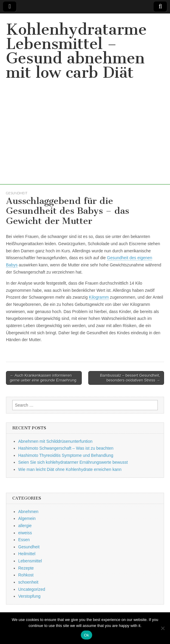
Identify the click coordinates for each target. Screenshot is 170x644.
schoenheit (28, 582)
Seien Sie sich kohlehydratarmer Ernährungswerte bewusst (73, 462)
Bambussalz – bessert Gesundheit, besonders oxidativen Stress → (130, 378)
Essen (24, 540)
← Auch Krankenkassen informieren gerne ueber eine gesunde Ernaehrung (43, 378)
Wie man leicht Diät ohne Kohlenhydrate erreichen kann (70, 469)
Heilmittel (27, 554)
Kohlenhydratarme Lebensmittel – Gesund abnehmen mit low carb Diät (76, 51)
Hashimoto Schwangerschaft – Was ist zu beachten (66, 448)
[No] (163, 628)
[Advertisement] (85, 143)
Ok (86, 635)
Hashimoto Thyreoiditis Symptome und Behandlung (66, 455)
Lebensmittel (30, 561)
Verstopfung (29, 596)
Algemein (27, 518)
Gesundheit (17, 193)
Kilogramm (99, 297)
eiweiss (25, 533)
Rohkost (26, 575)
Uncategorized (32, 589)
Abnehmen (28, 512)
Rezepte (26, 568)
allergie (25, 526)
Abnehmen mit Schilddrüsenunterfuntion (55, 441)
